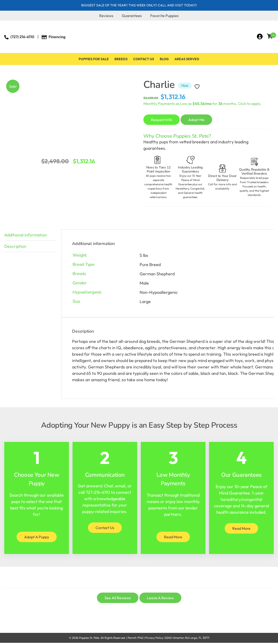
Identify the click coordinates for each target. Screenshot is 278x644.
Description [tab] (15, 246)
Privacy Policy (154, 638)
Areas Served (187, 59)
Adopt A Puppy (37, 537)
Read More (173, 537)
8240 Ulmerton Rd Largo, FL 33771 (187, 638)
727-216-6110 (98, 492)
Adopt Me (196, 120)
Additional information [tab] (26, 235)
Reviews (106, 16)
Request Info (162, 120)
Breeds (121, 59)
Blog (164, 59)
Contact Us (144, 59)
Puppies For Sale (94, 59)
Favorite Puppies (164, 16)
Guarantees (132, 16)
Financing (57, 37)
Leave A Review (160, 598)
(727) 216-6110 (22, 37)
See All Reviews (118, 598)
